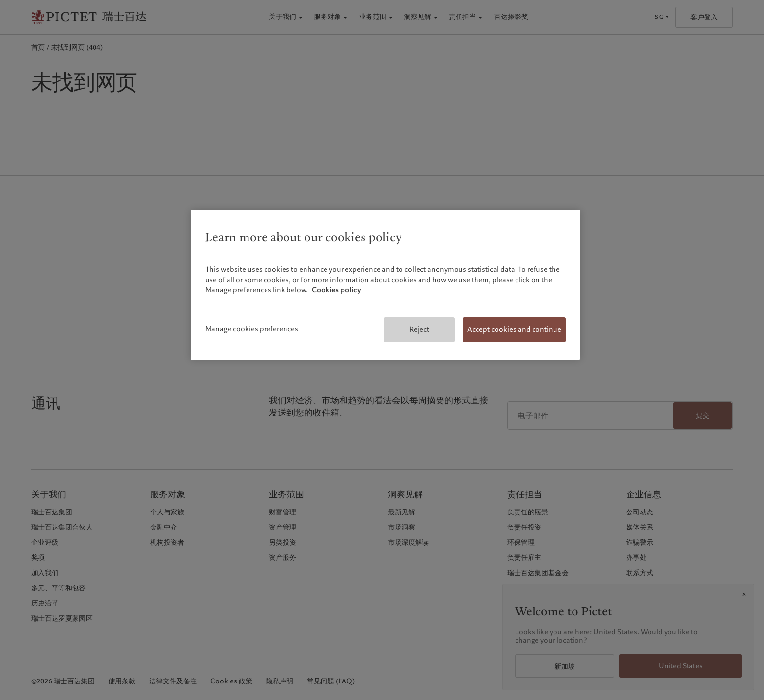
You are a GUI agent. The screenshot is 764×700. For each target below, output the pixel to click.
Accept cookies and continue (514, 329)
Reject (419, 329)
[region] (385, 285)
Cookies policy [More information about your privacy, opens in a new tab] (336, 290)
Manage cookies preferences (252, 329)
